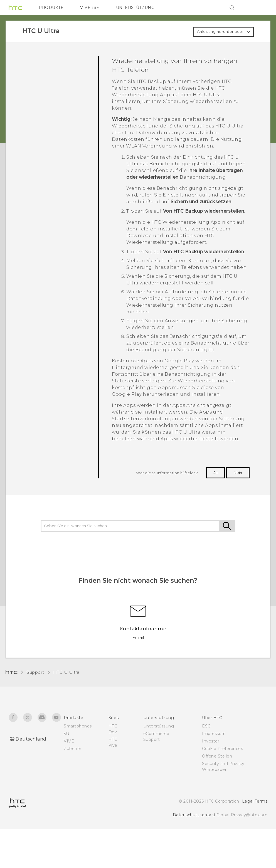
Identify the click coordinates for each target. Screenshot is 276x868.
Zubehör (73, 749)
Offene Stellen (217, 756)
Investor (211, 741)
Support (35, 672)
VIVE (69, 741)
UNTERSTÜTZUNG (135, 8)
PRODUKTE (51, 8)
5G (66, 734)
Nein (238, 473)
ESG (206, 726)
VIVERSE (90, 8)
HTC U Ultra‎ (66, 672)
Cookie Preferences (222, 749)
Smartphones (78, 726)
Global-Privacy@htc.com (242, 815)
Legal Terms (255, 801)
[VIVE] (260, 8)
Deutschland (31, 739)
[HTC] (15, 8)
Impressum (214, 734)
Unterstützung (159, 726)
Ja (216, 473)
